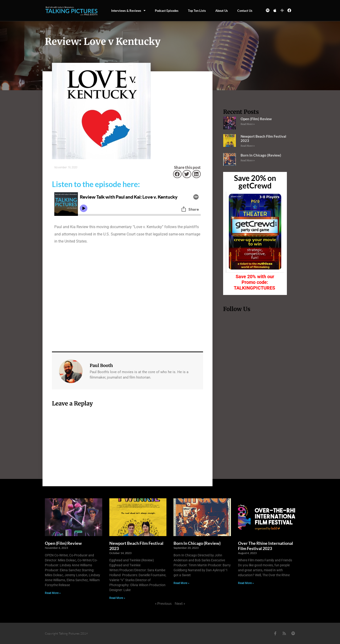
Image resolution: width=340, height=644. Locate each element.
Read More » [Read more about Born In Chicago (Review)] (248, 160)
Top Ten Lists (197, 11)
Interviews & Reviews (128, 11)
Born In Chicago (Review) (261, 155)
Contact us (245, 11)
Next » (180, 603)
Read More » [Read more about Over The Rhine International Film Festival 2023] (246, 583)
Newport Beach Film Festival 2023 (136, 546)
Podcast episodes (167, 11)
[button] (177, 174)
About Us (222, 11)
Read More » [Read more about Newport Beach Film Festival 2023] (248, 146)
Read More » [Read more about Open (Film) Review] (248, 124)
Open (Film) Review (256, 119)
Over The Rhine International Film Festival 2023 (266, 546)
